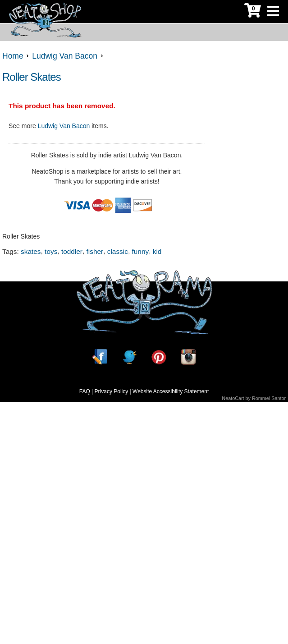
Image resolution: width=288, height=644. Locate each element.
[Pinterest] (159, 357)
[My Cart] (253, 11)
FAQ (85, 391)
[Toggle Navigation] (273, 11)
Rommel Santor (269, 398)
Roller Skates (32, 77)
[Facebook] (100, 357)
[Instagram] (188, 357)
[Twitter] (129, 357)
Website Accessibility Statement (171, 391)
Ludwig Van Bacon (64, 126)
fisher (95, 251)
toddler (72, 251)
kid (157, 251)
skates (31, 251)
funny (140, 251)
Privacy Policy (112, 391)
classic (118, 251)
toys (51, 251)
